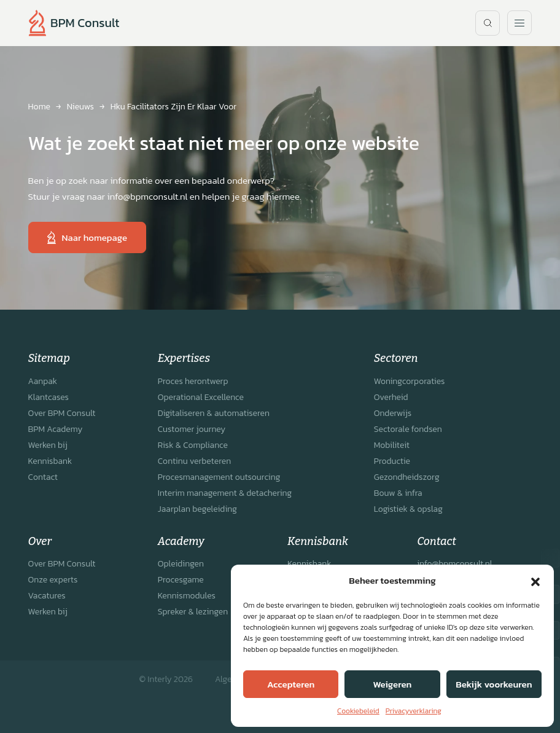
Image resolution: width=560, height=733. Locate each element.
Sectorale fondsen (408, 429)
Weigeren (393, 684)
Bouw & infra (398, 493)
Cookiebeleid (358, 711)
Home (39, 107)
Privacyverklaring (414, 711)
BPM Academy (56, 429)
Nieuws (80, 107)
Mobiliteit (392, 445)
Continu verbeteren (194, 461)
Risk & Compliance (193, 445)
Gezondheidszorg (407, 477)
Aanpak (43, 381)
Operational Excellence (201, 397)
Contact (43, 477)
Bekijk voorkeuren (494, 684)
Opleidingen (181, 564)
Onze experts (53, 580)
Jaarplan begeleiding (197, 509)
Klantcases (49, 397)
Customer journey (192, 429)
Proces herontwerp (193, 381)
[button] (535, 581)
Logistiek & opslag (408, 509)
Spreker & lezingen (193, 612)
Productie (392, 461)
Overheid (391, 397)
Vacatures (47, 596)
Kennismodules (187, 596)
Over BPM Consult (62, 413)
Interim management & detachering (225, 493)
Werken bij (48, 445)
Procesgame (181, 580)
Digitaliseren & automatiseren (214, 413)
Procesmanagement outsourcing (219, 477)
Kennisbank (50, 461)
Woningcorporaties (410, 381)
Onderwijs (393, 413)
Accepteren (291, 684)
